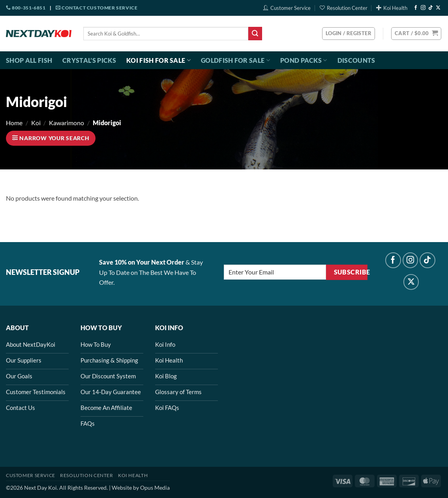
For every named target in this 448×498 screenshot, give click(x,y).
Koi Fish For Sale (158, 60)
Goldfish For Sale (235, 60)
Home (14, 123)
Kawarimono (67, 123)
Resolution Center (344, 8)
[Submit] (255, 34)
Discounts (356, 60)
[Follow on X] (438, 8)
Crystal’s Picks (89, 60)
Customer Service (287, 8)
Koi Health (392, 8)
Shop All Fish (29, 60)
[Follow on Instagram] (423, 8)
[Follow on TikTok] (431, 8)
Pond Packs (304, 60)
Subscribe (351, 272)
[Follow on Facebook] (416, 8)
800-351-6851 (26, 8)
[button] (416, 34)
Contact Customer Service (97, 8)
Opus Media (155, 488)
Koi (36, 123)
